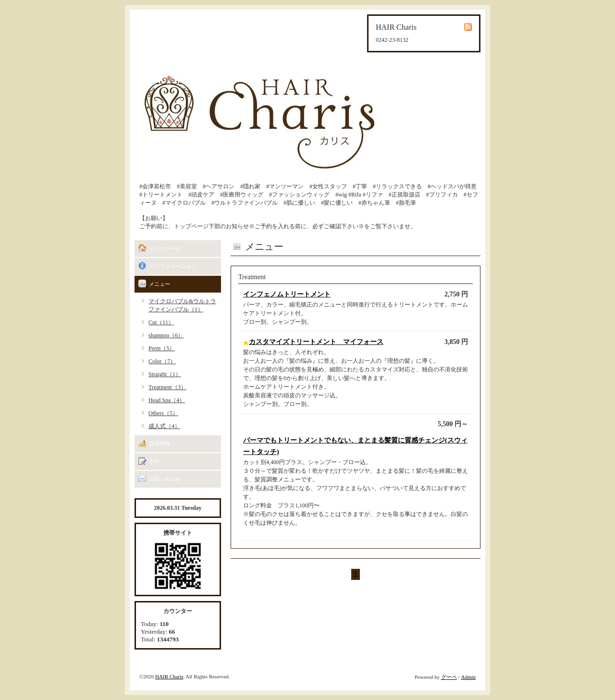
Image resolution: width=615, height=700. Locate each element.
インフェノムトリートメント (287, 294)
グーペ (449, 677)
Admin (468, 677)
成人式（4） (164, 426)
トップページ (165, 248)
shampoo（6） (166, 335)
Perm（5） (162, 348)
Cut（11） (161, 322)
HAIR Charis (169, 676)
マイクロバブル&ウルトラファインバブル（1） (182, 305)
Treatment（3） (167, 387)
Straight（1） (165, 374)
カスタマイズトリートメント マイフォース (316, 342)
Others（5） (163, 413)
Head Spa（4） (167, 400)
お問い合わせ (165, 479)
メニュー (160, 284)
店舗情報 (160, 443)
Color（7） (162, 361)
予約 (154, 461)
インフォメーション (173, 266)
